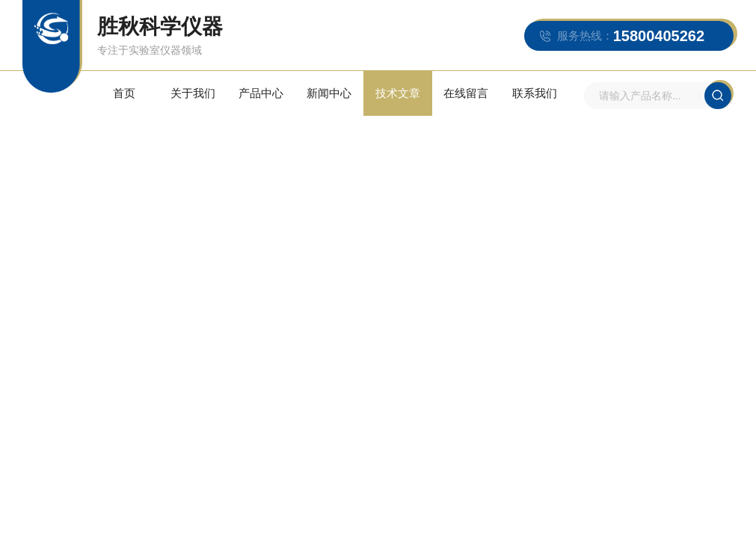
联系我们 (535, 93)
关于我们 (193, 93)
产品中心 (261, 93)
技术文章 (398, 93)
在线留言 (466, 93)
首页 (124, 93)
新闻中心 (329, 93)
